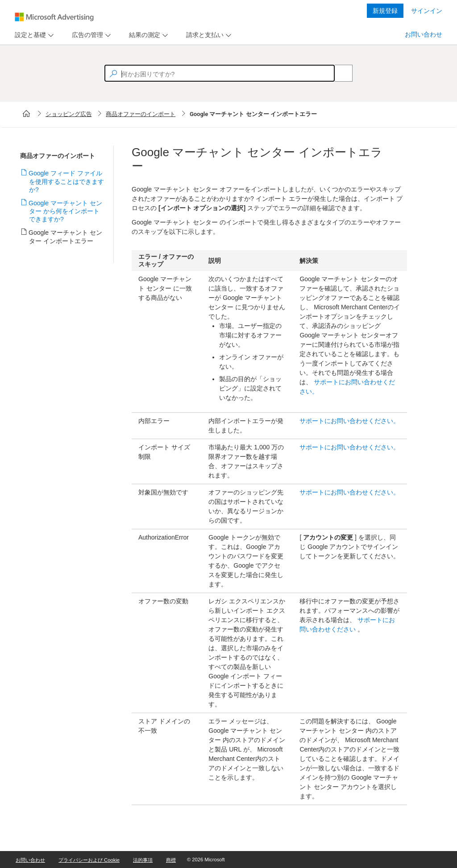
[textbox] (220, 73)
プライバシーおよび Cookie (89, 860)
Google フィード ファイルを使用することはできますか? (66, 181)
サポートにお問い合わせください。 (349, 421)
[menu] (33, 35)
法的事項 (143, 860)
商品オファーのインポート (141, 114)
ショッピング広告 (69, 114)
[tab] (29, 35)
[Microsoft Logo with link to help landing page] (54, 17)
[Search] (339, 73)
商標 (171, 860)
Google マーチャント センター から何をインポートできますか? (66, 211)
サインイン (427, 11)
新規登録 (385, 11)
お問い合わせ (424, 34)
